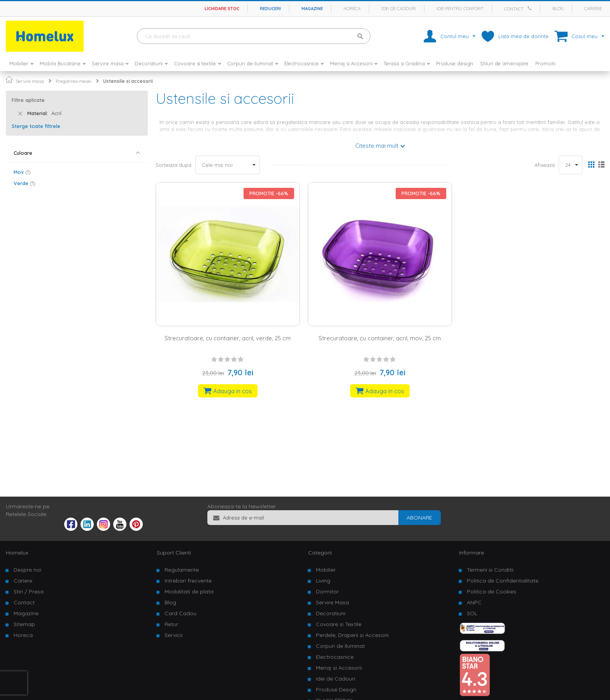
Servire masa (30, 81)
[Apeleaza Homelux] (531, 8)
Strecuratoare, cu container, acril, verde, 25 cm (228, 338)
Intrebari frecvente (188, 581)
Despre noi (27, 570)
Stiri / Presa (29, 591)
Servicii (174, 635)
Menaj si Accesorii (339, 668)
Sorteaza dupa (174, 165)
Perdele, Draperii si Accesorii (352, 635)
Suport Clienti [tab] (174, 553)
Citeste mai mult (377, 146)
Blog (558, 9)
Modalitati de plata (189, 591)
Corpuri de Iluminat (340, 646)
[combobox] (254, 36)
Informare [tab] (472, 553)
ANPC (474, 602)
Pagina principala (9, 80)
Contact (514, 9)
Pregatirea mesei (74, 81)
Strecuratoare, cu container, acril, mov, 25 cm (380, 338)
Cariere (593, 9)
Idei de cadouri (399, 9)
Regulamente (182, 570)
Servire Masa (332, 602)
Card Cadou (181, 613)
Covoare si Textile (339, 624)
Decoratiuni (331, 613)
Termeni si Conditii (490, 570)
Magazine (312, 9)
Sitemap (24, 624)
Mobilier (326, 570)
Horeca (352, 9)
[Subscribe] (419, 518)
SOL (472, 613)
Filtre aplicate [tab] (28, 100)
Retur (171, 624)
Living (323, 581)
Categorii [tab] (320, 553)
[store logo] (45, 36)
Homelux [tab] (17, 553)
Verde (25, 183)
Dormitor (327, 591)
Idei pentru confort (460, 9)
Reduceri (270, 9)
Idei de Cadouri (336, 679)
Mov (22, 172)
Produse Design (336, 689)
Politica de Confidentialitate (503, 581)
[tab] (77, 153)
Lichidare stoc (222, 9)
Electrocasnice (335, 657)
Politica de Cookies (492, 591)
